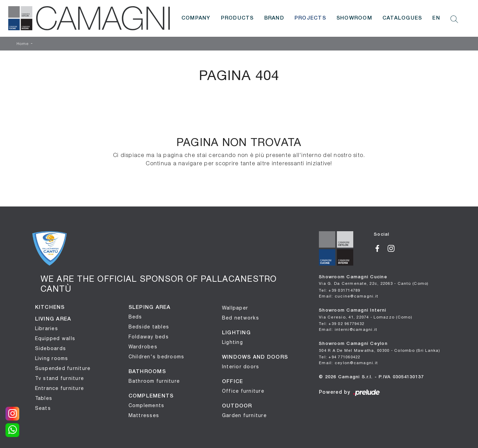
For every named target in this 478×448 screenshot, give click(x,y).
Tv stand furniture (60, 378)
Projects (310, 18)
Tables (44, 398)
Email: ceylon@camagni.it (348, 363)
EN (436, 18)
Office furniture (243, 391)
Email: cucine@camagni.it (348, 296)
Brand (274, 18)
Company (196, 18)
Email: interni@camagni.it (348, 329)
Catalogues (402, 18)
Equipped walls (55, 338)
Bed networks (241, 318)
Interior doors (241, 367)
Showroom (354, 18)
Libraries (47, 328)
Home (23, 44)
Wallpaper (235, 308)
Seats (43, 408)
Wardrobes (143, 347)
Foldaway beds (149, 337)
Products (237, 18)
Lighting (232, 342)
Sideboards (51, 348)
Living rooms (52, 358)
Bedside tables (149, 327)
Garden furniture (244, 415)
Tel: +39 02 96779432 (342, 323)
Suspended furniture (63, 368)
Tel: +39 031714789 (340, 290)
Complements (147, 405)
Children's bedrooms (157, 357)
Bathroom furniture (154, 381)
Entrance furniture (60, 388)
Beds (135, 317)
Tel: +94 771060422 (340, 357)
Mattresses (144, 415)
